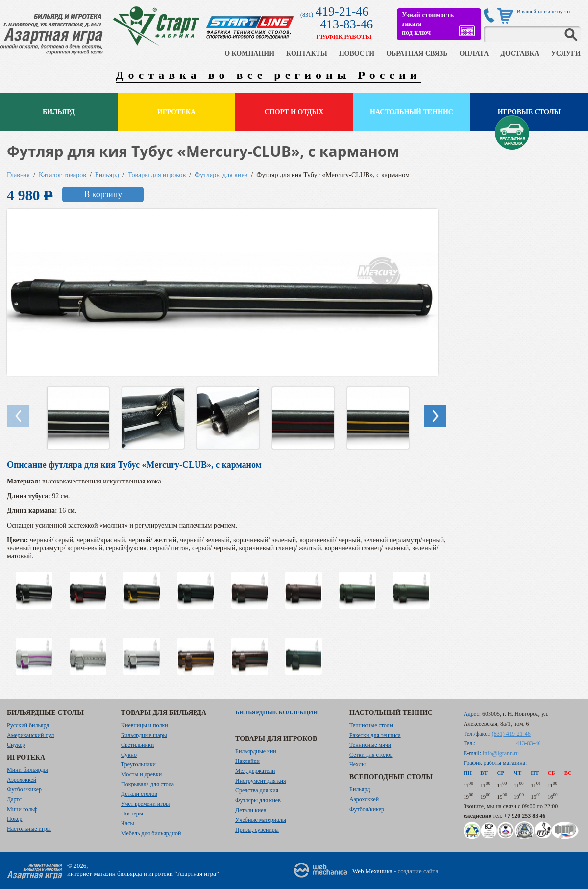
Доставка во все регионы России (269, 75)
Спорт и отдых (294, 112)
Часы (128, 823)
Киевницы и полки (145, 725)
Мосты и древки (141, 774)
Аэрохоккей (22, 780)
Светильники (137, 745)
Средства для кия (257, 790)
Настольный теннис (412, 112)
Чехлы (357, 764)
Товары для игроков (157, 175)
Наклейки (247, 761)
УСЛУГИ (566, 54)
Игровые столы (529, 112)
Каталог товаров (62, 175)
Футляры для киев (221, 175)
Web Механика (372, 871)
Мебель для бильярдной (151, 833)
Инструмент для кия (260, 781)
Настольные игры (29, 829)
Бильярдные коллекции (276, 712)
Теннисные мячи (370, 745)
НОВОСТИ (357, 54)
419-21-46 (342, 12)
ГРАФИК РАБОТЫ (344, 37)
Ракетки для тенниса (375, 735)
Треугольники (138, 764)
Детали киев (251, 810)
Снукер (16, 745)
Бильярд (59, 112)
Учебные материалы (261, 820)
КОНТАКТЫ (307, 54)
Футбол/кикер (24, 789)
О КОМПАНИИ (249, 54)
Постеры (132, 813)
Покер (15, 819)
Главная (18, 175)
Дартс (14, 799)
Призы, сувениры (257, 830)
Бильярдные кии (256, 751)
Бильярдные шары (144, 735)
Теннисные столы (371, 725)
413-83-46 (346, 24)
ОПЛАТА (474, 54)
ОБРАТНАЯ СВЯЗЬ (417, 54)
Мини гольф (22, 809)
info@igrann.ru (501, 753)
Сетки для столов (371, 755)
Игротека (176, 112)
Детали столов (139, 794)
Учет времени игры (145, 804)
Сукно (129, 755)
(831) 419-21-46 (511, 734)
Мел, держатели (255, 771)
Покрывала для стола (147, 784)
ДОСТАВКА (520, 54)
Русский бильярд (28, 725)
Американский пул (30, 735)
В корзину (103, 194)
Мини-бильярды (27, 770)
